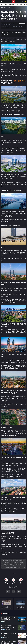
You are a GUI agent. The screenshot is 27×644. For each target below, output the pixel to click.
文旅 (6, 4)
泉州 (14, 592)
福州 (19, 592)
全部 (2, 4)
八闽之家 (3, 7)
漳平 (8, 622)
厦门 (8, 592)
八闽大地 (3, 630)
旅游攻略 (12, 4)
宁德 (9, 630)
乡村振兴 (22, 4)
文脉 (17, 4)
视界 (9, 7)
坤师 (3, 24)
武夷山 (5, 637)
